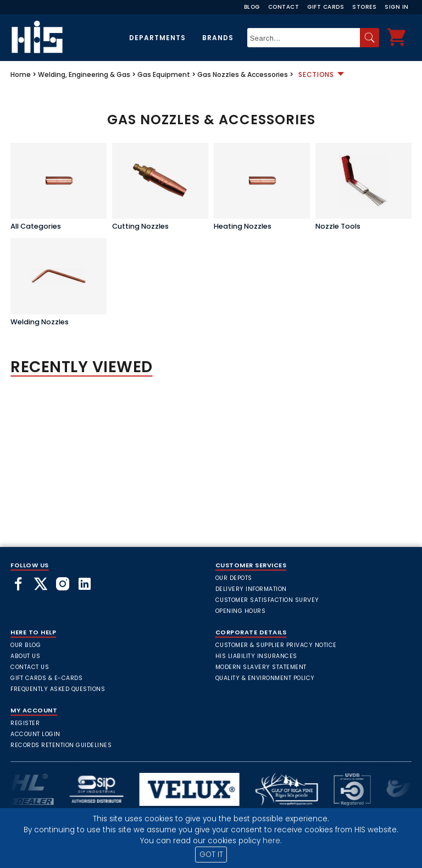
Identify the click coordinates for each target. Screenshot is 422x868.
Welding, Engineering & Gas (84, 74)
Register (25, 723)
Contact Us (30, 667)
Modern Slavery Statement (261, 667)
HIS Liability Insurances (256, 656)
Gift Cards (326, 7)
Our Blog (26, 645)
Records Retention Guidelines (61, 745)
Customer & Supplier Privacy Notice (276, 645)
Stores (364, 7)
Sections (316, 74)
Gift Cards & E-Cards (46, 678)
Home (21, 74)
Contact (284, 7)
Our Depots (234, 578)
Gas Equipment (164, 74)
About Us (25, 656)
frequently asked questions (58, 689)
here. (272, 841)
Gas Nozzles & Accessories (243, 74)
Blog (252, 7)
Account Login (35, 734)
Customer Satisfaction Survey (267, 600)
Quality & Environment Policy (265, 678)
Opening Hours (241, 611)
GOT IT (211, 855)
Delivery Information (251, 589)
